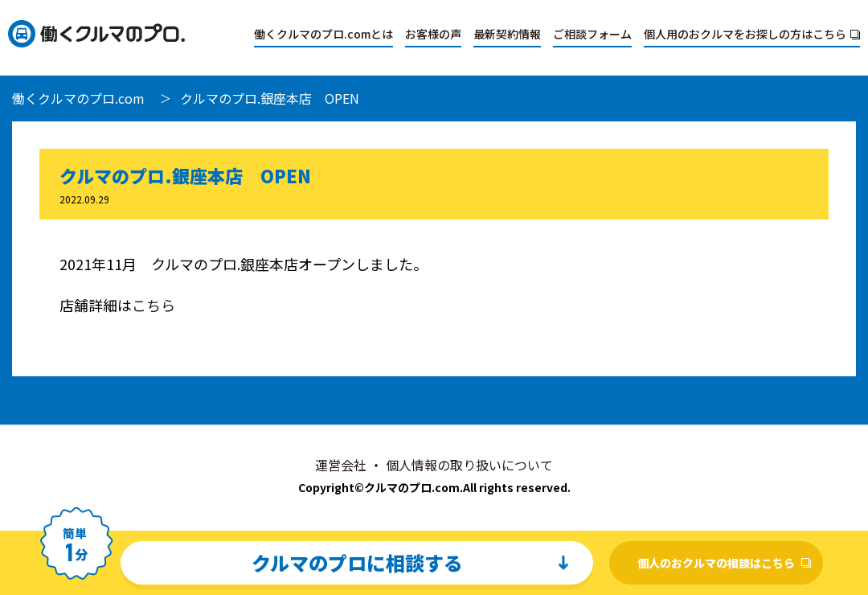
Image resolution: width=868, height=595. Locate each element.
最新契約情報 (507, 34)
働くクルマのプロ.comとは (323, 34)
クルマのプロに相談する (357, 562)
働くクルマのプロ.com (78, 98)
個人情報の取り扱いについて (469, 465)
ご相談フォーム (592, 34)
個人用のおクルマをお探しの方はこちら (745, 34)
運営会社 (341, 465)
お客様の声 (433, 34)
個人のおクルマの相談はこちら (716, 563)
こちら (154, 305)
